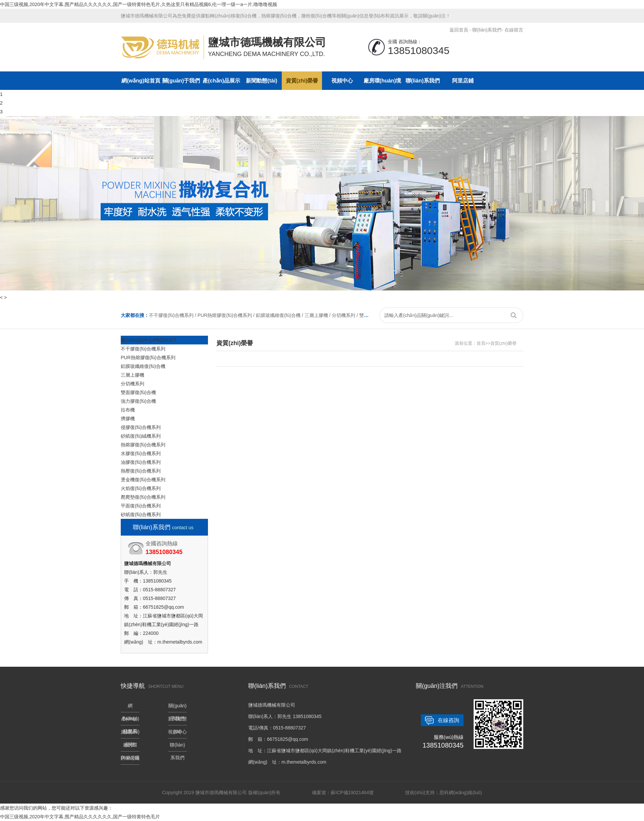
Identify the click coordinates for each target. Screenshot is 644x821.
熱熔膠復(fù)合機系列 (143, 445)
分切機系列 (132, 384)
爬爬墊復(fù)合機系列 (143, 497)
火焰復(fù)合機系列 (141, 488)
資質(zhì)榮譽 (302, 81)
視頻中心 (342, 81)
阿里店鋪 (463, 81)
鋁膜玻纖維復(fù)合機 (143, 366)
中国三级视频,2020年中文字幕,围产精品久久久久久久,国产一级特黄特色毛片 (80, 817)
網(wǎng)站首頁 (141, 81)
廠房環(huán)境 (383, 81)
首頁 (481, 343)
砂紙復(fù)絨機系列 (141, 436)
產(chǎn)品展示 (221, 81)
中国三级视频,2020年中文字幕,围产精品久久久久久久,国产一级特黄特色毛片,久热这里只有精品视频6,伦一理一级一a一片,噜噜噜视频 (139, 4)
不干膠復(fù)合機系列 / (173, 315)
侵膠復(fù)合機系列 (141, 427)
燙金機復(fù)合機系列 (143, 480)
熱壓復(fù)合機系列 (141, 471)
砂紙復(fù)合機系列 (141, 514)
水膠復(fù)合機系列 (141, 453)
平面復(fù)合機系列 (141, 506)
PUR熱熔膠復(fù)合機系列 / (227, 315)
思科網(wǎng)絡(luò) (461, 792)
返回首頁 (459, 30)
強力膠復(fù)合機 (138, 401)
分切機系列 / (345, 315)
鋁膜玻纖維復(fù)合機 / (280, 315)
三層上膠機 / (318, 315)
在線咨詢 (448, 720)
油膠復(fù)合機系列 (141, 462)
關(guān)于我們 (181, 81)
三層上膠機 (132, 375)
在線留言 (514, 30)
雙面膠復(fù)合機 (138, 392)
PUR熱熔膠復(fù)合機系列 (148, 358)
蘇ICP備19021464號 (352, 792)
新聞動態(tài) (261, 81)
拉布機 (128, 410)
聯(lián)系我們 (487, 30)
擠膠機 (128, 419)
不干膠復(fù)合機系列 (143, 349)
